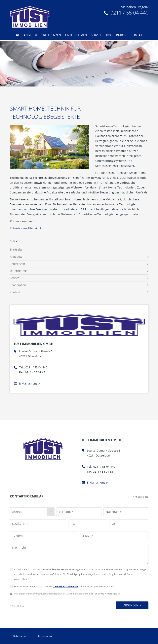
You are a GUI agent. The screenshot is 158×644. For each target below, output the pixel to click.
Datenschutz (20, 636)
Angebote (31, 35)
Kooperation (116, 35)
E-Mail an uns (25, 383)
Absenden (131, 605)
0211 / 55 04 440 (126, 13)
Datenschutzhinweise (65, 586)
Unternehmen (76, 35)
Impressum (45, 636)
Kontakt (137, 35)
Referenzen (52, 35)
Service (96, 35)
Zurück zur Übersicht (27, 228)
